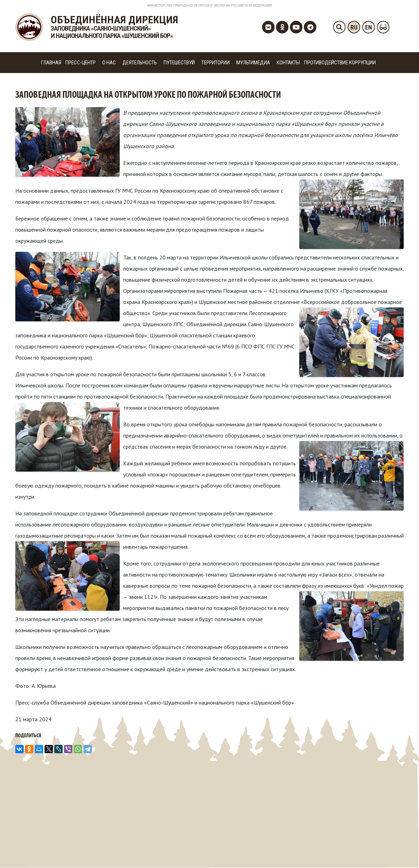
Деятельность (140, 63)
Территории (216, 63)
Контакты (288, 63)
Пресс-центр (81, 63)
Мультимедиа (253, 63)
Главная (51, 63)
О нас (109, 63)
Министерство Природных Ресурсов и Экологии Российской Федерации (209, 6)
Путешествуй (179, 63)
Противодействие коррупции (340, 63)
